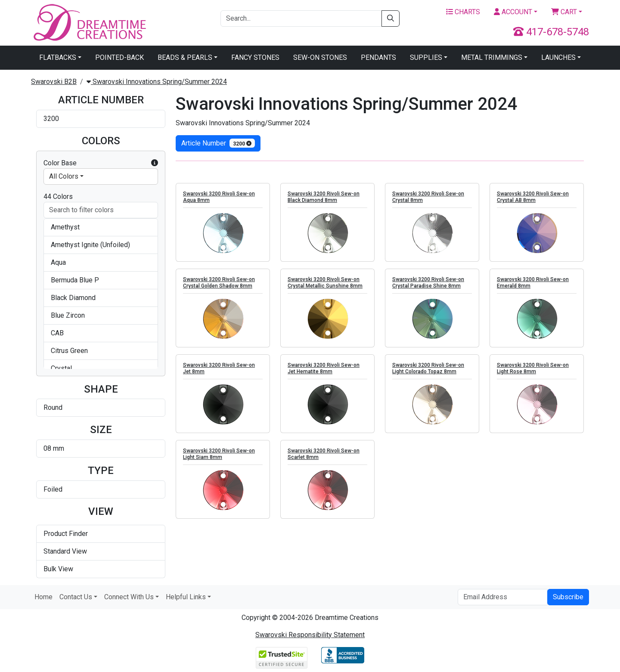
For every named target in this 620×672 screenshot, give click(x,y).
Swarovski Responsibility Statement (310, 635)
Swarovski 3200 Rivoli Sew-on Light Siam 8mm (219, 454)
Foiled (53, 489)
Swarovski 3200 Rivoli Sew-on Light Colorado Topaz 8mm (428, 368)
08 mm (54, 448)
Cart (564, 12)
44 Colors (58, 197)
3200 (51, 119)
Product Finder (66, 534)
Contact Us (76, 597)
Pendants (378, 57)
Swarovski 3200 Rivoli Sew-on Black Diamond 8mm (324, 197)
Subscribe (568, 597)
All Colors (64, 176)
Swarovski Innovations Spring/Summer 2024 (157, 82)
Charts (463, 12)
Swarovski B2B (54, 82)
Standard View (65, 551)
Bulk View (58, 569)
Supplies (426, 57)
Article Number (218, 143)
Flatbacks (58, 57)
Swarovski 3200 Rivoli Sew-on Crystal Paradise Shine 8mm (428, 283)
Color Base (101, 163)
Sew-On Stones (320, 57)
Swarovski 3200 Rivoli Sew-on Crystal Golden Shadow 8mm (219, 283)
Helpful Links (186, 597)
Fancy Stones (255, 57)
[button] (155, 163)
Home (43, 597)
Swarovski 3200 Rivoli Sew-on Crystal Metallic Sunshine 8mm (325, 283)
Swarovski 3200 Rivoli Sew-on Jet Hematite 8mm (324, 368)
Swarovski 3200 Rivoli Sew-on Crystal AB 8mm (533, 197)
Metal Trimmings (492, 57)
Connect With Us (129, 597)
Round (53, 407)
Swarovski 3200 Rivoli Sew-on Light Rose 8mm (533, 368)
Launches (558, 57)
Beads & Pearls (185, 57)
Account (513, 12)
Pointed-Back (119, 57)
